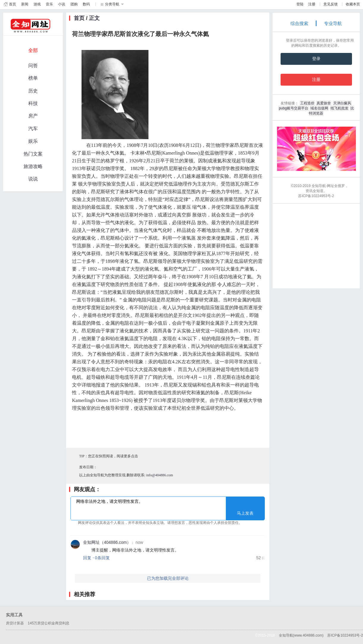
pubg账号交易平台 (294, 108)
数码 (86, 4)
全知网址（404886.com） (107, 542)
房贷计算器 (15, 623)
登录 (316, 59)
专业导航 (333, 23)
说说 (33, 179)
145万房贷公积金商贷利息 (48, 623)
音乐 (49, 4)
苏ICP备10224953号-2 (345, 635)
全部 (33, 50)
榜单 (33, 78)
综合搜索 (299, 23)
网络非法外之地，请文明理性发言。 (168, 508)
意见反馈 (331, 4)
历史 (33, 91)
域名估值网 (319, 108)
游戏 (37, 4)
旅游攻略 (33, 166)
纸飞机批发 (339, 108)
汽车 (33, 129)
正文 (94, 18)
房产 (33, 116)
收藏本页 (353, 4)
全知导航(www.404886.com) (301, 635)
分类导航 (112, 4)
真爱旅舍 (324, 103)
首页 (12, 4)
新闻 (25, 4)
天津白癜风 (342, 103)
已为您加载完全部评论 (168, 578)
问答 (33, 66)
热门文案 (33, 154)
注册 (312, 4)
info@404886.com (159, 475)
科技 (33, 103)
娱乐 (33, 141)
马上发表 (245, 513)
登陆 (300, 4)
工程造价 (307, 103)
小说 (62, 4)
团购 (74, 4)
